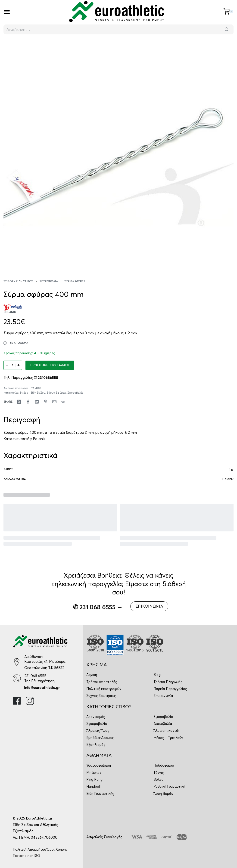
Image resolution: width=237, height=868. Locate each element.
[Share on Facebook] (28, 402)
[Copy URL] (63, 402)
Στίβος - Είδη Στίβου (18, 282)
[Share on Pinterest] (46, 402)
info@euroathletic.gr (42, 688)
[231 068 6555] (17, 678)
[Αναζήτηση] (227, 29)
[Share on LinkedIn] (37, 402)
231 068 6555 (35, 676)
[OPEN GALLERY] (118, 154)
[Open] (7, 12)
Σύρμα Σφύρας (75, 282)
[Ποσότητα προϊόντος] (13, 365)
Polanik (39, 439)
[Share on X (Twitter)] (19, 402)
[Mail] (54, 402)
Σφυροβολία (49, 282)
